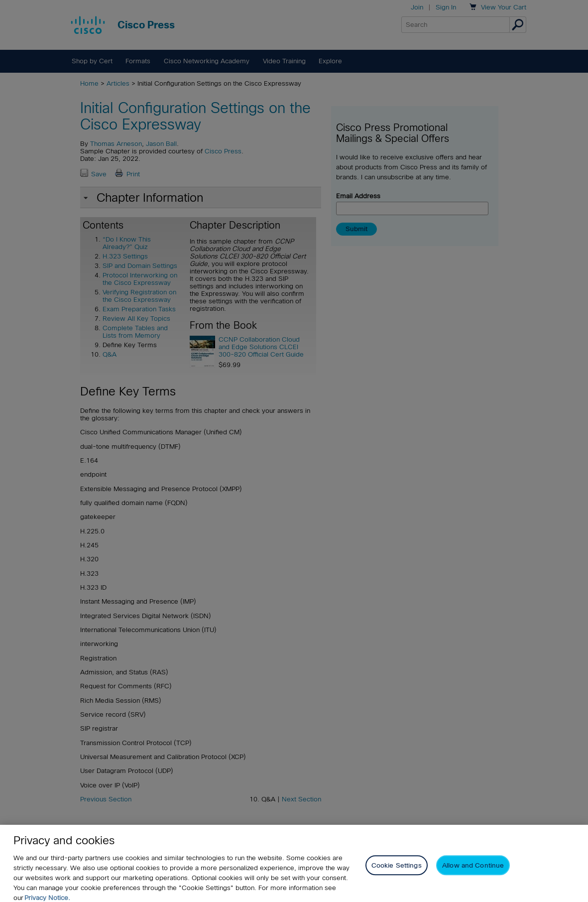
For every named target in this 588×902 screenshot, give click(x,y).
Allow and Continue (473, 873)
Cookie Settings (397, 873)
